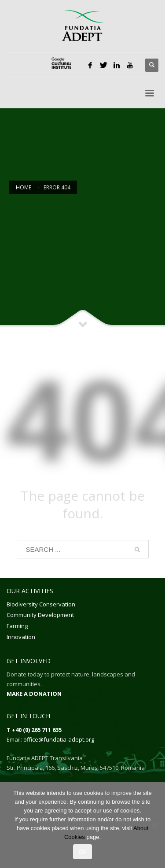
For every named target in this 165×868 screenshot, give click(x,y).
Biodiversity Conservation (41, 604)
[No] (154, 825)
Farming (17, 626)
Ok (83, 852)
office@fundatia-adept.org (59, 739)
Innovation (21, 637)
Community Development (40, 615)
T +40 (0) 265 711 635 (34, 730)
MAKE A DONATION (34, 694)
